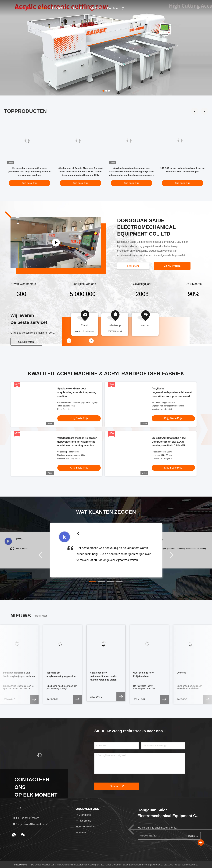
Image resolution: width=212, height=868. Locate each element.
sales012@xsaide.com (84, 331)
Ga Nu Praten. (26, 342)
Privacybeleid (21, 865)
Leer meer (133, 266)
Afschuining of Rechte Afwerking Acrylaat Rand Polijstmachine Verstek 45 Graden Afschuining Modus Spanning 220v (80, 172)
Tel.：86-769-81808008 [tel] (26, 818)
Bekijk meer (40, 616)
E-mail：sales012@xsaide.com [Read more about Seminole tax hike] (30, 824)
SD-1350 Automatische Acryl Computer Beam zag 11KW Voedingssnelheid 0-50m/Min (169, 442)
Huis (43, 8)
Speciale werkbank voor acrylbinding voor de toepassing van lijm (77, 392)
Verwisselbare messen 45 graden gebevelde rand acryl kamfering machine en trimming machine (30, 172)
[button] (204, 111)
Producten (59, 8)
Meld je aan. (192, 836)
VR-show (96, 8)
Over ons (78, 8)
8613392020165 (115, 331)
